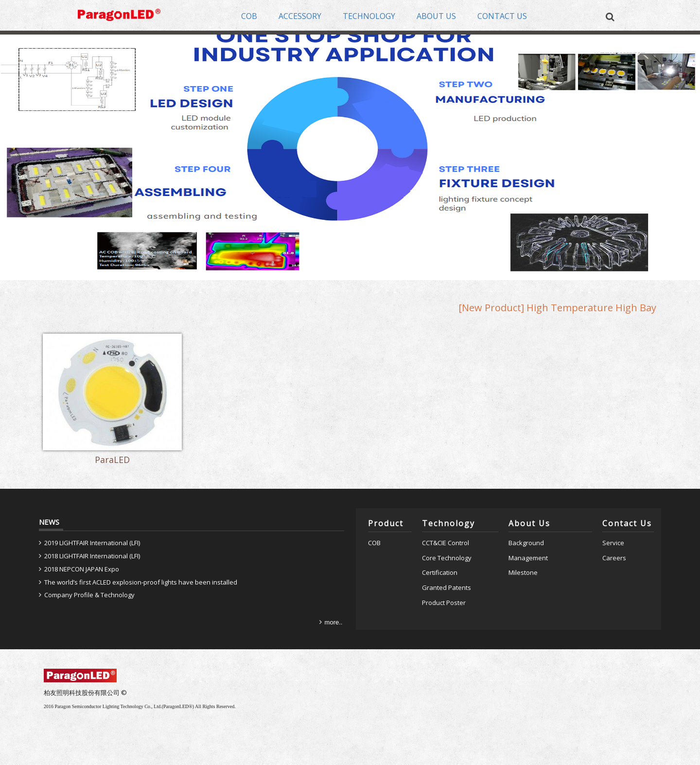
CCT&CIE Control (446, 543)
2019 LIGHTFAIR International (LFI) (92, 543)
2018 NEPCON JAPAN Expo (82, 569)
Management (528, 558)
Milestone (523, 572)
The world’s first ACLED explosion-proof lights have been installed (141, 582)
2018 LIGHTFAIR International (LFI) (92, 556)
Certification (440, 572)
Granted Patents (446, 587)
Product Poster (444, 603)
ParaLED (112, 462)
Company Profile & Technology (89, 595)
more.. (334, 622)
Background (526, 543)
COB (374, 543)
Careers (614, 558)
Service (613, 543)
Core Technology (447, 558)
